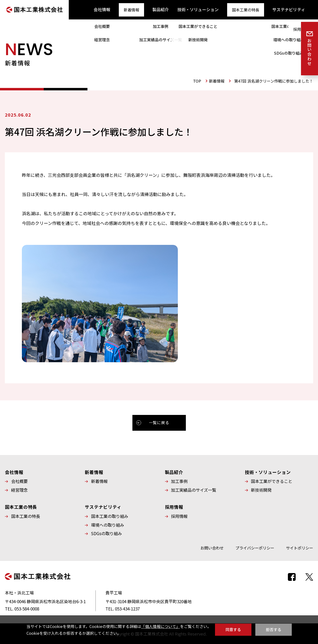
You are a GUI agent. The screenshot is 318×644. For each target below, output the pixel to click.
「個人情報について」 (161, 626)
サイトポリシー (300, 547)
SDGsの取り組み (107, 532)
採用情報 (305, 9)
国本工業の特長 (233, 9)
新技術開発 (261, 489)
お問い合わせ (212, 547)
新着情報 (127, 9)
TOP (197, 81)
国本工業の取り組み (110, 515)
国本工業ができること (272, 480)
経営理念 (19, 489)
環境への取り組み (108, 524)
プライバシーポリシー (255, 547)
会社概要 (19, 480)
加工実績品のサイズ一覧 (194, 489)
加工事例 (179, 480)
